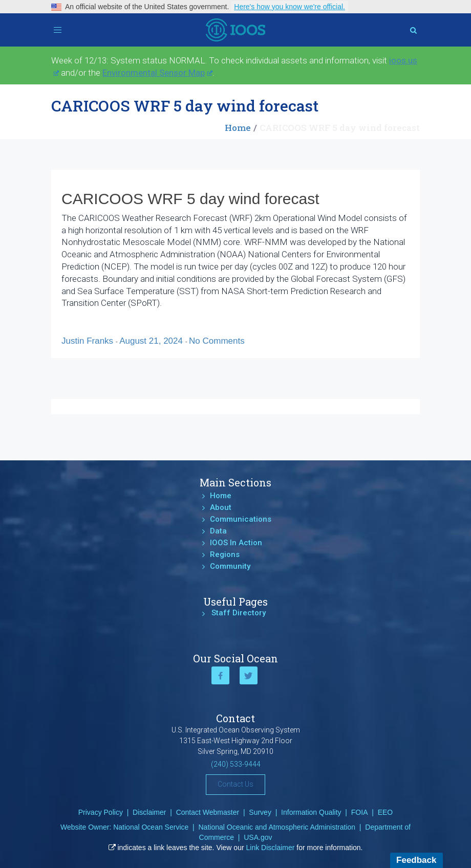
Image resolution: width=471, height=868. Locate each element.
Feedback (416, 860)
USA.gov (258, 837)
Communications (241, 519)
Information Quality (311, 812)
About (221, 507)
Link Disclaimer (271, 848)
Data (218, 531)
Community (230, 566)
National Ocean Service (151, 827)
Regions (225, 554)
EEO (386, 812)
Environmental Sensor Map (157, 73)
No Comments (217, 341)
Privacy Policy (101, 812)
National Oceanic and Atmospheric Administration (277, 827)
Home (238, 128)
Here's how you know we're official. (290, 7)
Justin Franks (89, 341)
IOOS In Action (236, 543)
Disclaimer (149, 812)
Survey (260, 812)
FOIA (360, 812)
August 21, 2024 (152, 341)
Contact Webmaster (208, 812)
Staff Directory (239, 613)
